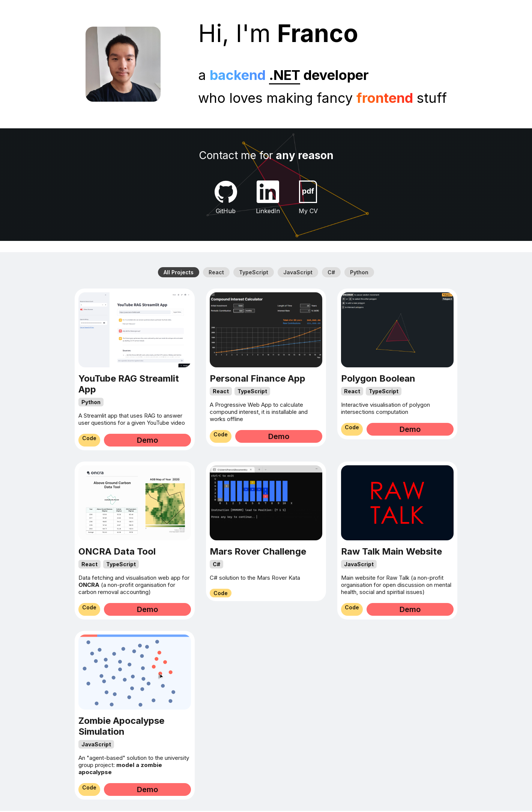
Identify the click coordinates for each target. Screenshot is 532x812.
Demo (163, 441)
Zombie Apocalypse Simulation (121, 727)
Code (105, 441)
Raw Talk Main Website (391, 553)
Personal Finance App (258, 380)
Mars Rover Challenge (258, 553)
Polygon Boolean (378, 380)
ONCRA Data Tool (117, 553)
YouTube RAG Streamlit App (129, 385)
